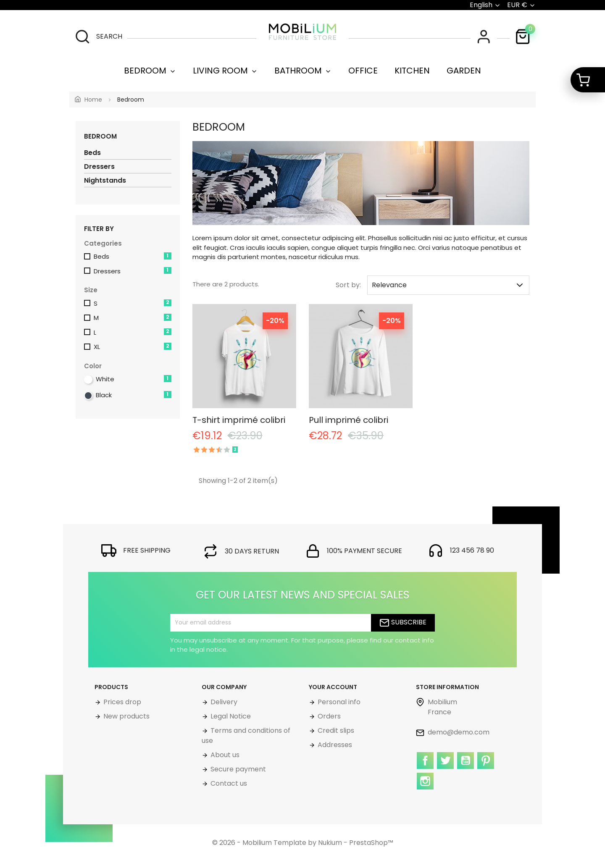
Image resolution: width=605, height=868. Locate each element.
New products (126, 716)
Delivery (223, 702)
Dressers (99, 167)
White (134, 379)
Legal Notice (230, 716)
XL (133, 347)
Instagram (426, 789)
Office (363, 71)
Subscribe (403, 623)
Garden (464, 71)
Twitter (446, 768)
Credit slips (335, 730)
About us (224, 755)
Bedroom (150, 71)
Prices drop (121, 702)
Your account (333, 687)
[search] (98, 37)
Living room (225, 71)
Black (134, 395)
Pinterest (487, 768)
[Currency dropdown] (521, 5)
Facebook (426, 768)
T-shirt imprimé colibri (239, 420)
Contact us (228, 783)
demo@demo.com (453, 732)
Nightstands (105, 180)
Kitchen (412, 71)
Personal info (338, 702)
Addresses (334, 745)
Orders (328, 716)
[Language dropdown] (485, 5)
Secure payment (237, 769)
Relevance (448, 285)
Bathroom (303, 71)
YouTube (466, 768)
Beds (92, 153)
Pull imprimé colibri (349, 420)
